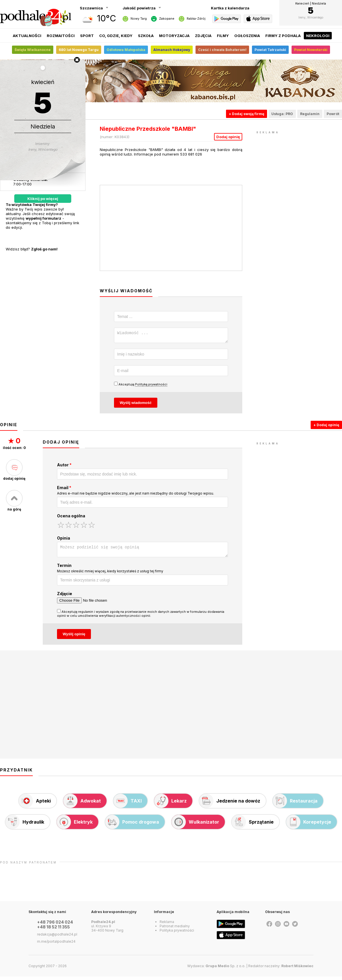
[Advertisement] (299, 171)
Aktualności (27, 36)
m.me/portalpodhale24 (56, 945)
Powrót (333, 114)
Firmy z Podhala (283, 36)
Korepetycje (309, 825)
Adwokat (82, 804)
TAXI (128, 804)
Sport (87, 36)
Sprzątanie (253, 825)
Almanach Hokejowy (172, 50)
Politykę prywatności (151, 386)
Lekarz (170, 804)
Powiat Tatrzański (270, 50)
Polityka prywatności (177, 934)
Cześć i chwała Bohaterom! (222, 50)
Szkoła (146, 36)
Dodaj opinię (228, 137)
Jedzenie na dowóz (230, 804)
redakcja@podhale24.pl (57, 938)
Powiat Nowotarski (311, 50)
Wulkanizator (195, 825)
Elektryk (75, 825)
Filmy (223, 36)
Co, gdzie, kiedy (116, 36)
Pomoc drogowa (132, 825)
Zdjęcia (203, 36)
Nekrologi (318, 36)
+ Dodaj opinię (326, 427)
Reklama (167, 925)
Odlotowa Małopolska (126, 50)
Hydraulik (25, 825)
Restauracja (295, 804)
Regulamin (310, 114)
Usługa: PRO (282, 114)
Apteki (35, 804)
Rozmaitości (61, 36)
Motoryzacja (174, 36)
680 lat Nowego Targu (79, 50)
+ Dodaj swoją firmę (247, 114)
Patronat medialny (175, 929)
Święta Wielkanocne (33, 50)
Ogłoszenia (247, 36)
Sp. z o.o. (225, 969)
